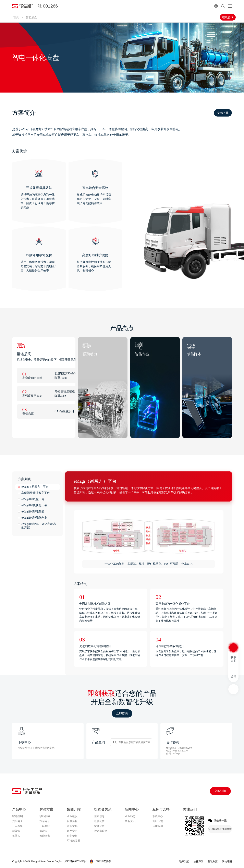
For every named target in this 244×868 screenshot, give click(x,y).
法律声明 (198, 861)
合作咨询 (158, 826)
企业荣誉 (72, 836)
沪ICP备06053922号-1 (76, 861)
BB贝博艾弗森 (103, 861)
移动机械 (45, 816)
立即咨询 (122, 713)
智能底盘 (45, 836)
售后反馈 (158, 821)
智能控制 (17, 816)
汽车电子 (17, 821)
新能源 (16, 831)
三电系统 (17, 826)
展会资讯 (130, 821)
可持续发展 (74, 841)
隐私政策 (213, 861)
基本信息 (99, 816)
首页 (16, 17)
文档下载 (223, 113)
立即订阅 (220, 791)
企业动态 (130, 816)
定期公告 (99, 826)
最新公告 (99, 821)
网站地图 (227, 861)
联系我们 (184, 861)
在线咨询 (228, 17)
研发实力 (72, 831)
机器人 (16, 836)
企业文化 (72, 826)
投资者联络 (101, 831)
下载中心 (158, 816)
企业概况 (72, 816)
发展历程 (72, 821)
